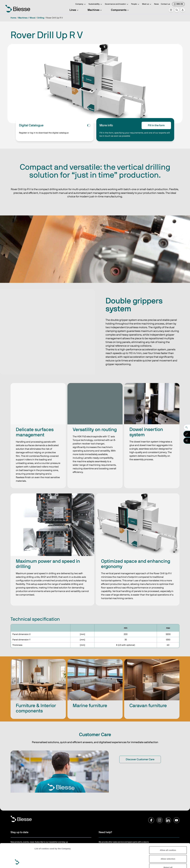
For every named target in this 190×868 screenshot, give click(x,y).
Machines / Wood (27, 18)
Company (81, 4)
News (156, 4)
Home (13, 18)
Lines (74, 10)
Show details (41, 863)
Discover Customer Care (140, 759)
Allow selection (168, 838)
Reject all (168, 847)
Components (120, 10)
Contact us (165, 4)
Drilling (41, 18)
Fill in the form (156, 125)
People (136, 4)
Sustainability (96, 4)
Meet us (147, 4)
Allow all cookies (168, 829)
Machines (95, 10)
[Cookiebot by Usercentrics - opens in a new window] (17, 863)
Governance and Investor (117, 4)
